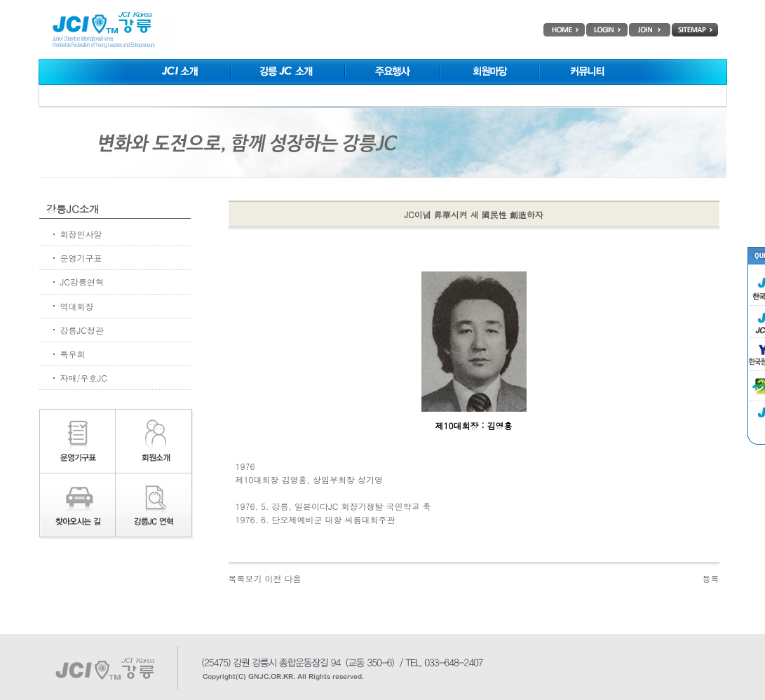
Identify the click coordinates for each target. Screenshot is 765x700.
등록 (711, 578)
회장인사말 (81, 234)
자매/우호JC (84, 378)
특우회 (73, 354)
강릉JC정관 (82, 330)
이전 (273, 578)
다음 (293, 578)
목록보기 (245, 578)
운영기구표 (81, 258)
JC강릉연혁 (82, 282)
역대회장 (77, 306)
